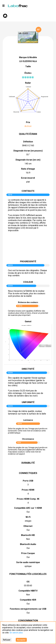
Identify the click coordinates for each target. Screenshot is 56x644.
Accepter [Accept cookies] (21, 640)
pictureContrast (28, 247)
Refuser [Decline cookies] (7, 640)
